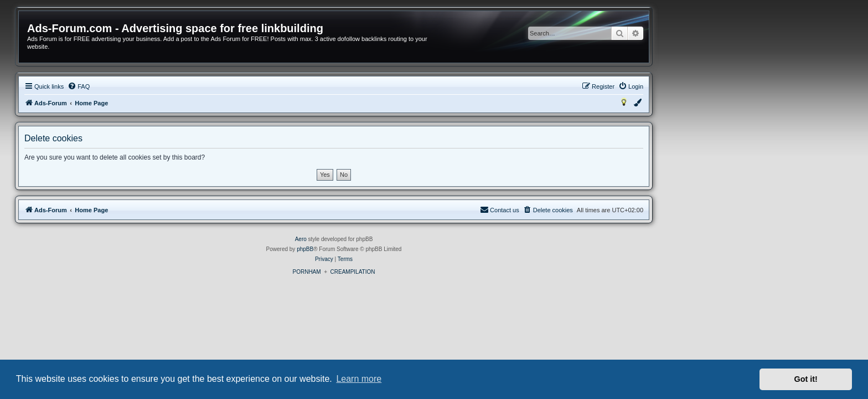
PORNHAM (407, 272)
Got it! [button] (806, 379)
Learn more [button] (359, 379)
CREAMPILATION (453, 272)
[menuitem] (179, 86)
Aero (401, 239)
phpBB (405, 249)
